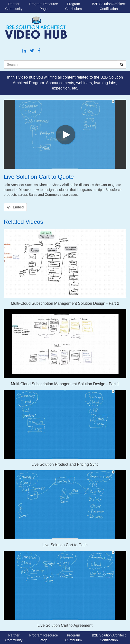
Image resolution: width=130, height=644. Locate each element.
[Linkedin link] (25, 51)
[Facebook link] (39, 51)
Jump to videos (0, 0)
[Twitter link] (33, 51)
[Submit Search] (122, 64)
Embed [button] (15, 207)
